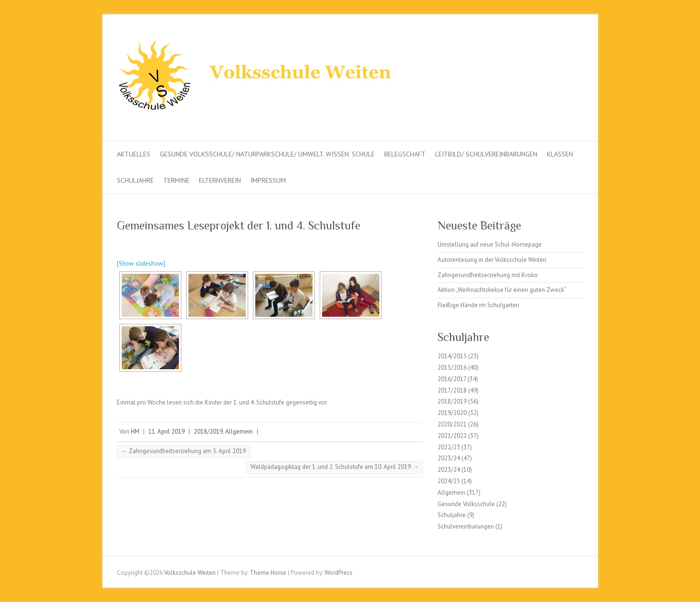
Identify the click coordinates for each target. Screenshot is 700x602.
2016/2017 (452, 379)
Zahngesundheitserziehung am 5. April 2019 (183, 451)
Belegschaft (405, 154)
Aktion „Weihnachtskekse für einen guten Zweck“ (502, 290)
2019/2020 (452, 413)
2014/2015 (452, 356)
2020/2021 (452, 424)
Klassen (560, 154)
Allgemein (239, 431)
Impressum (268, 180)
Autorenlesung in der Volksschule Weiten (492, 260)
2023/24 (449, 458)
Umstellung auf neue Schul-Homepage (490, 244)
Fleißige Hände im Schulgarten (478, 305)
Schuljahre (135, 180)
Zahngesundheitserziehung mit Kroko (488, 275)
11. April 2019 (167, 431)
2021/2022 (452, 436)
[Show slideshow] (141, 264)
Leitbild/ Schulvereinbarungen (486, 154)
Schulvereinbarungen (466, 526)
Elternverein (220, 180)
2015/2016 (452, 368)
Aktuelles (134, 154)
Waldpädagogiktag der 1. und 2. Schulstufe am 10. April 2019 (334, 467)
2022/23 (449, 447)
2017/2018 (452, 390)
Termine (176, 180)
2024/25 (449, 481)
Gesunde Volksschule (466, 504)
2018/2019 (208, 431)
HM (135, 431)
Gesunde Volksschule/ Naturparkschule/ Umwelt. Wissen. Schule (267, 154)
